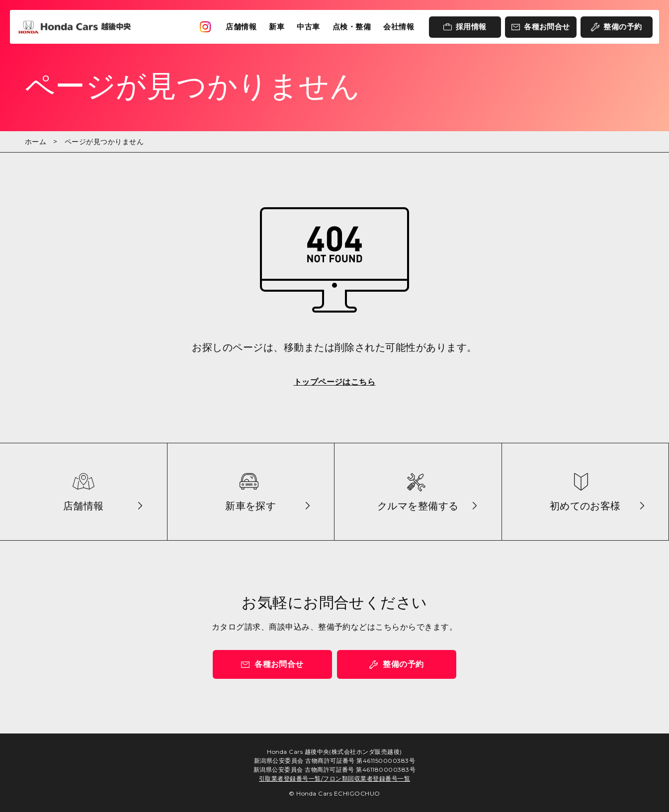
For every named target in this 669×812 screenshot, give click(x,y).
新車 (277, 27)
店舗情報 (241, 27)
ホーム (36, 142)
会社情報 (399, 27)
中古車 (308, 27)
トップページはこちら (335, 382)
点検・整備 (352, 27)
